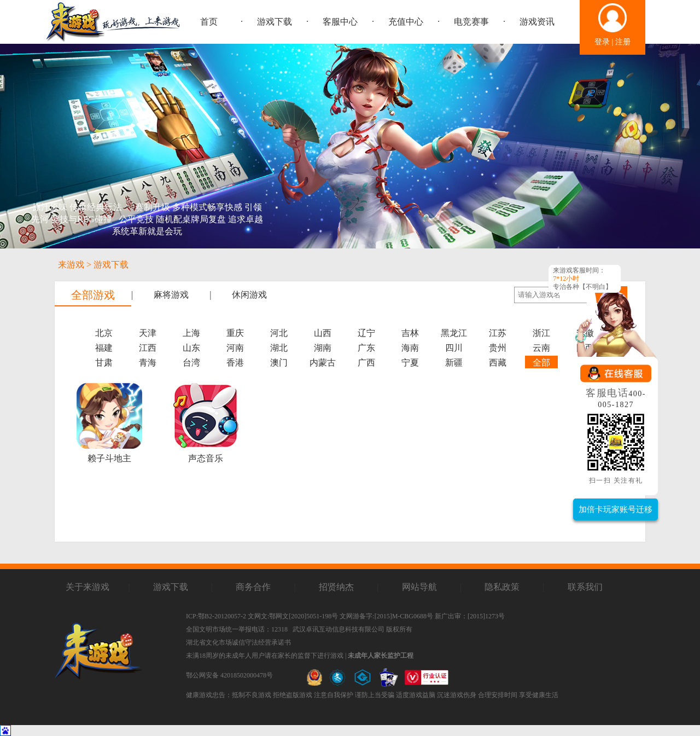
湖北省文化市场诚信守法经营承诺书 (238, 642)
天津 (148, 333)
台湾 (191, 363)
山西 (323, 333)
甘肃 (104, 363)
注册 (623, 42)
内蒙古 (323, 363)
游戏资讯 (537, 22)
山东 (191, 348)
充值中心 (406, 22)
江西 (148, 348)
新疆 (454, 363)
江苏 (498, 333)
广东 (366, 348)
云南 (541, 348)
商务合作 (253, 587)
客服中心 (340, 22)
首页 (209, 22)
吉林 (410, 333)
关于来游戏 (87, 587)
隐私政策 (502, 587)
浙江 (541, 333)
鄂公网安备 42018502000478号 (229, 675)
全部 (541, 363)
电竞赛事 (471, 22)
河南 (235, 348)
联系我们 (585, 587)
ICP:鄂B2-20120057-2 (216, 616)
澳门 (279, 363)
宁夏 (410, 363)
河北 (279, 333)
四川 (454, 348)
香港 (235, 363)
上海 (191, 333)
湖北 (279, 348)
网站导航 (419, 587)
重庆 (235, 333)
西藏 (498, 363)
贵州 (498, 348)
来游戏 (71, 265)
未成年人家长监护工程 (381, 656)
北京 (104, 333)
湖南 (323, 348)
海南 (410, 348)
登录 (602, 42)
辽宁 (366, 333)
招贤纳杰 (336, 587)
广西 (366, 363)
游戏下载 (275, 22)
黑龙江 (454, 333)
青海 (148, 363)
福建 (104, 348)
